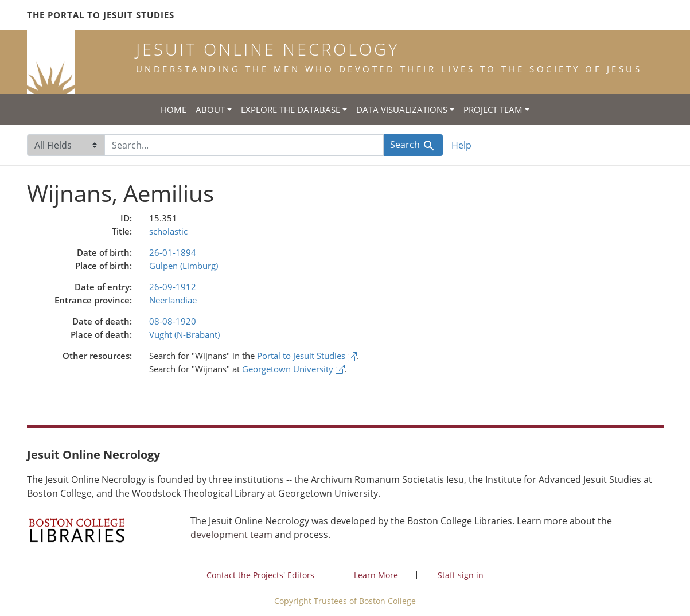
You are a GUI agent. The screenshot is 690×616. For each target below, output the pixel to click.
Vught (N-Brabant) (184, 334)
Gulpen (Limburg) (184, 266)
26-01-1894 (173, 252)
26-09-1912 (173, 287)
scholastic (168, 231)
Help (461, 145)
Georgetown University (293, 369)
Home (174, 110)
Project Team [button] (493, 110)
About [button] (210, 110)
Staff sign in (461, 575)
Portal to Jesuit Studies (307, 356)
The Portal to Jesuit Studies (101, 15)
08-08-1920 (173, 321)
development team (231, 535)
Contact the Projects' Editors (260, 575)
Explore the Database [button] (291, 110)
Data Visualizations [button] (402, 110)
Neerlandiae (173, 300)
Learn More (376, 575)
